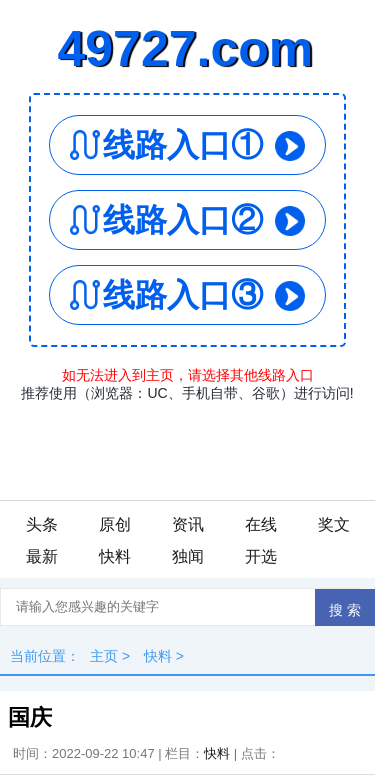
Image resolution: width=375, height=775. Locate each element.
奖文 (334, 524)
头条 (42, 524)
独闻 (188, 556)
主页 (104, 656)
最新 (42, 556)
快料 (115, 556)
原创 (115, 524)
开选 (261, 556)
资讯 (188, 524)
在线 (261, 524)
